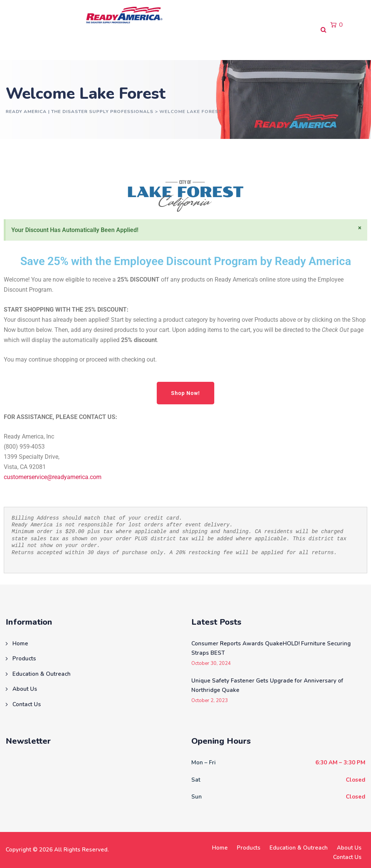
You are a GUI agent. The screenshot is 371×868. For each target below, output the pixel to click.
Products (52, 45)
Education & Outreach (114, 45)
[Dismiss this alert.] (360, 228)
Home (17, 45)
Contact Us (217, 45)
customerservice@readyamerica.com (53, 477)
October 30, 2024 (211, 664)
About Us (175, 45)
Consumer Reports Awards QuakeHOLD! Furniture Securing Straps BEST (271, 648)
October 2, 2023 (210, 701)
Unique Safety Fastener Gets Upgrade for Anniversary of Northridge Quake (267, 686)
